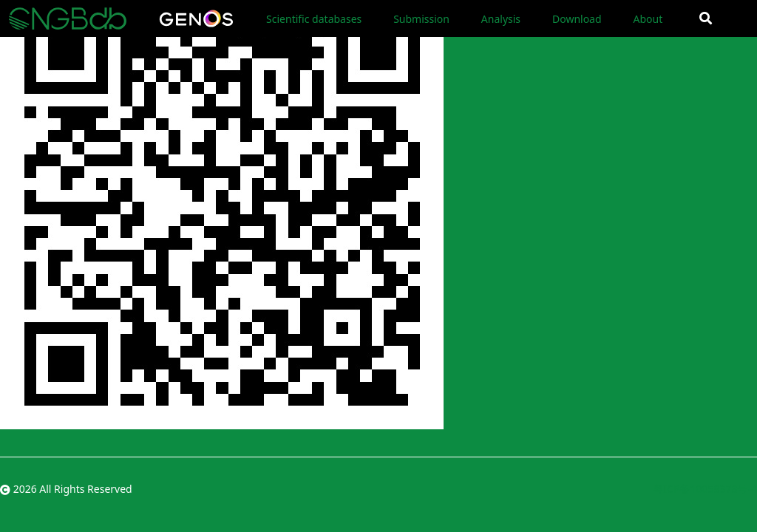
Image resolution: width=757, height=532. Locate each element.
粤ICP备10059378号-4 (705, 489)
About (648, 19)
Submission (421, 19)
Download (577, 19)
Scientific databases (314, 19)
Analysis (501, 19)
